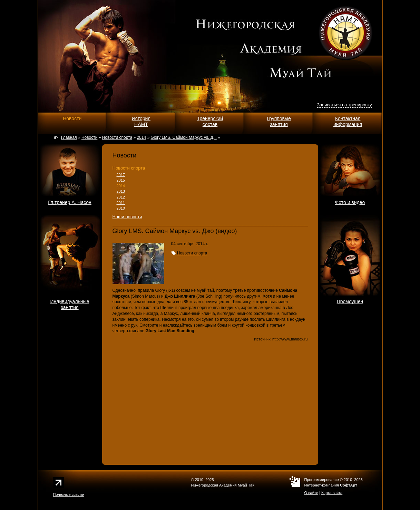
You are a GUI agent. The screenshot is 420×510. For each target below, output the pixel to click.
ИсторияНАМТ (141, 121)
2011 (121, 203)
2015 (121, 180)
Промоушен (350, 301)
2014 (121, 186)
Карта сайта (332, 493)
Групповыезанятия (279, 121)
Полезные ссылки (69, 494)
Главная (69, 137)
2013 (121, 191)
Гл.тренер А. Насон (70, 202)
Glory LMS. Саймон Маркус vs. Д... (183, 137)
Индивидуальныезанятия (70, 304)
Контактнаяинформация (348, 121)
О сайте (311, 493)
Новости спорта (129, 168)
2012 (121, 197)
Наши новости (127, 217)
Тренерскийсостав (210, 121)
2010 (121, 208)
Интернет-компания (331, 485)
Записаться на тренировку (344, 105)
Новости (72, 118)
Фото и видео (350, 202)
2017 (121, 175)
